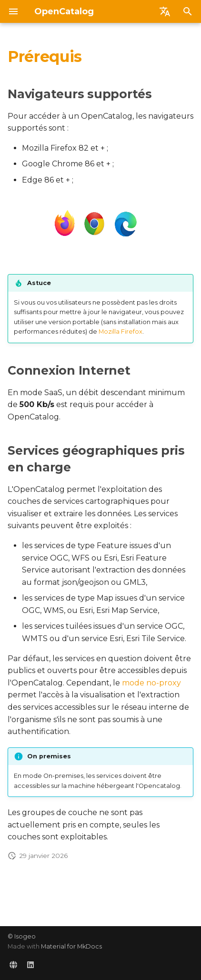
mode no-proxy (151, 683)
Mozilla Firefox (121, 332)
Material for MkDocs (71, 946)
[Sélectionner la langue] (165, 11)
